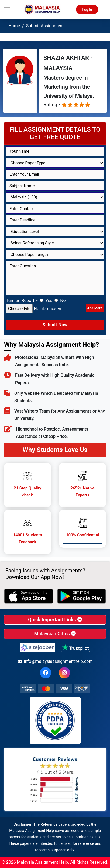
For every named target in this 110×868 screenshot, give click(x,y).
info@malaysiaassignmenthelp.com (55, 661)
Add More (95, 308)
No (63, 301)
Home (14, 26)
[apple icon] (29, 596)
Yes (49, 301)
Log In (87, 10)
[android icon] (82, 596)
